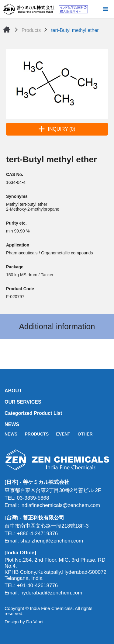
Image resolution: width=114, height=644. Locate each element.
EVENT (63, 434)
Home (7, 29)
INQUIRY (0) (61, 129)
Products (31, 30)
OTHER (85, 434)
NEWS (12, 424)
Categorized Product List (33, 413)
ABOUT (13, 391)
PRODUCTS (37, 434)
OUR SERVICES (23, 402)
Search (95, 9)
